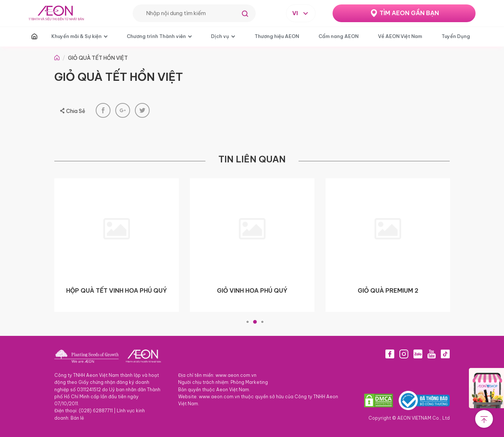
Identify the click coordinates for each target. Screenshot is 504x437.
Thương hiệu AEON (277, 36)
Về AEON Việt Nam (400, 36)
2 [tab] (255, 322)
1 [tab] (248, 322)
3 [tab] (262, 322)
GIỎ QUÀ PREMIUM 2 (388, 290)
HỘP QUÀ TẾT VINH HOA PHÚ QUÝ (117, 290)
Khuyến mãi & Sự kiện (76, 36)
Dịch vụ (220, 36)
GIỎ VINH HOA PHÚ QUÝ (252, 290)
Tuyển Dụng (456, 36)
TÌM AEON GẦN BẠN (409, 13)
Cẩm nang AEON (338, 36)
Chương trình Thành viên (156, 36)
